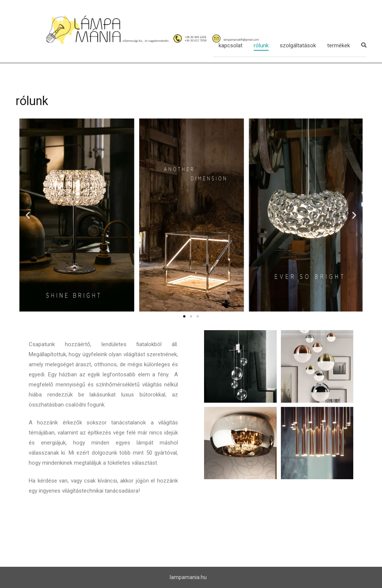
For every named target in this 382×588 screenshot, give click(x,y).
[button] (184, 316)
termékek (339, 45)
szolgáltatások (298, 45)
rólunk (261, 45)
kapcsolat (231, 45)
